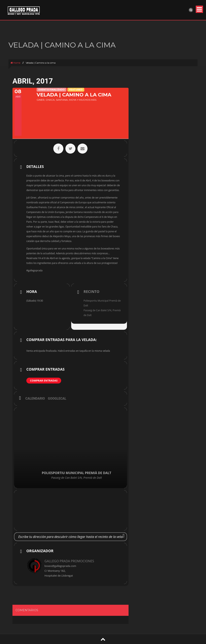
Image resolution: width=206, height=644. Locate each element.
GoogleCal (57, 398)
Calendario (35, 398)
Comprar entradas (44, 380)
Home (15, 63)
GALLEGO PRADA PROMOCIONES (69, 561)
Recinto (91, 292)
